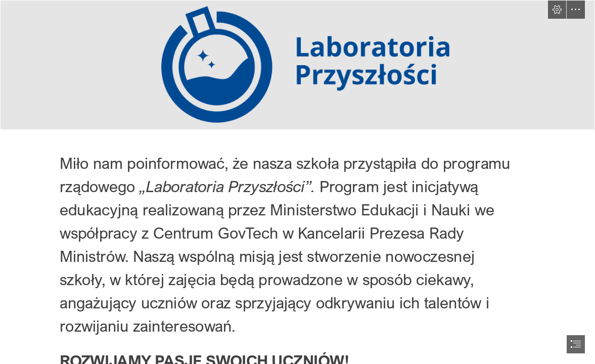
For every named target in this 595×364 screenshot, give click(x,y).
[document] (297, 182)
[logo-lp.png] (297, 65)
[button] (557, 10)
